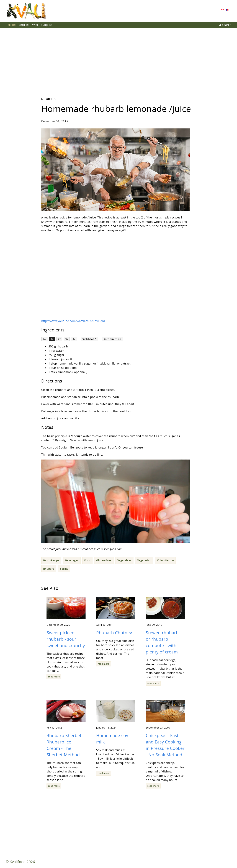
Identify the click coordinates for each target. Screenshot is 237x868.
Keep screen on (112, 339)
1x (52, 339)
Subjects (47, 25)
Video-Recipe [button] (166, 560)
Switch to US (90, 339)
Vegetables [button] (124, 560)
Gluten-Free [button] (104, 560)
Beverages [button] (72, 560)
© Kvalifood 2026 (20, 862)
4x (74, 339)
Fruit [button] (87, 560)
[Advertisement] (118, 60)
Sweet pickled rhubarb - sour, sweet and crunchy (66, 639)
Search (225, 25)
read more (54, 677)
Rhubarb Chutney (114, 633)
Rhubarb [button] (49, 569)
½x (45, 339)
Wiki (35, 25)
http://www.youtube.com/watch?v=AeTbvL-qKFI (74, 321)
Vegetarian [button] (144, 560)
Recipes (11, 25)
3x (67, 339)
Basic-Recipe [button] (51, 560)
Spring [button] (64, 569)
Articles (24, 25)
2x (59, 339)
